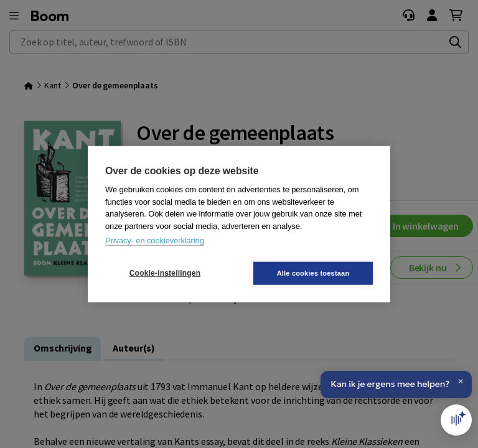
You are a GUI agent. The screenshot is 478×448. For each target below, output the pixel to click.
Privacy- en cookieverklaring (155, 240)
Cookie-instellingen (165, 273)
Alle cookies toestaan (313, 273)
